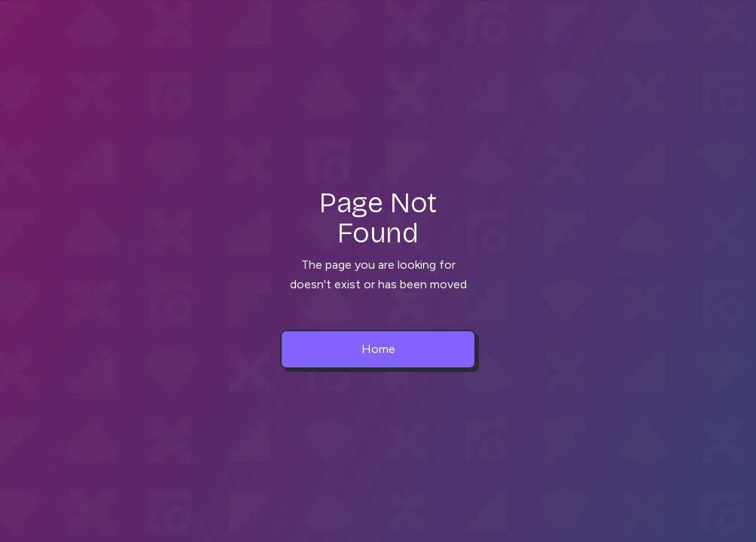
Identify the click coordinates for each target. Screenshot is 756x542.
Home (378, 349)
